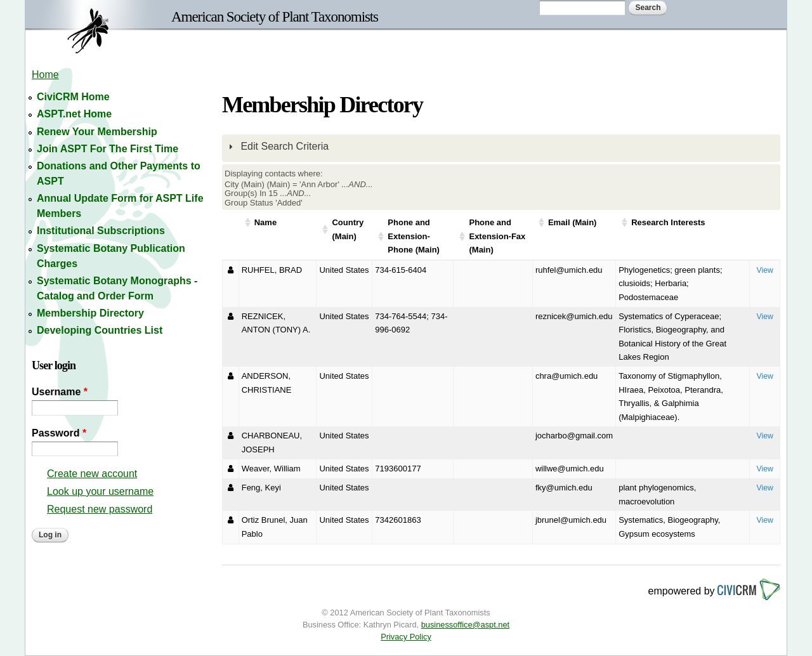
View (765, 270)
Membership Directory (90, 313)
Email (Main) (573, 222)
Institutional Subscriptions (101, 231)
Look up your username (100, 491)
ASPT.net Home (74, 114)
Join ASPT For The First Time (108, 149)
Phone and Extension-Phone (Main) (414, 236)
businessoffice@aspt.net (465, 625)
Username (60, 392)
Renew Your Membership (97, 132)
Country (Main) (348, 229)
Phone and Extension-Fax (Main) (497, 236)
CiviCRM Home (73, 97)
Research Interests (668, 222)
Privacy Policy (406, 637)
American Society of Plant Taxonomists (275, 16)
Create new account (92, 474)
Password (59, 433)
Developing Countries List (100, 330)
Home (45, 75)
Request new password (100, 509)
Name (265, 222)
